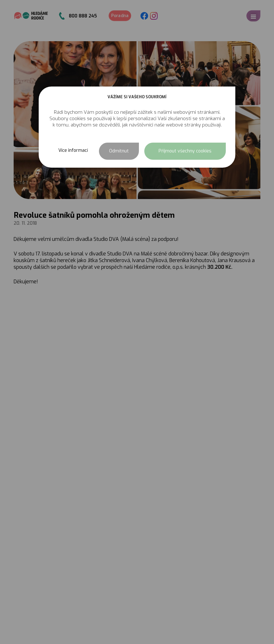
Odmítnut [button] (119, 151)
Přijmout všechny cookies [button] (185, 151)
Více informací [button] (73, 150)
